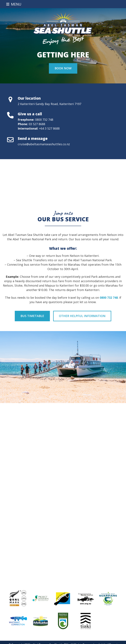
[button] (14, 4)
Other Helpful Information (82, 316)
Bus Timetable (32, 316)
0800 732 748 (44, 120)
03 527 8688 (37, 124)
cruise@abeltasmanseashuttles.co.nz (44, 144)
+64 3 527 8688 (49, 128)
